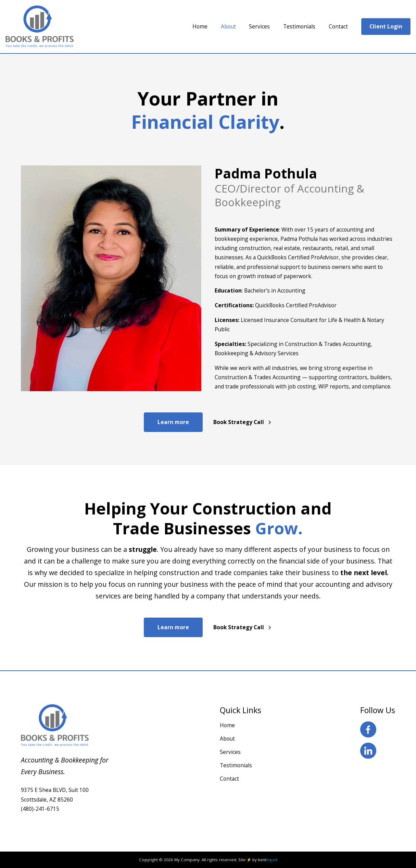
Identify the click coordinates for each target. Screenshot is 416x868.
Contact (229, 779)
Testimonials (236, 765)
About (227, 739)
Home (227, 725)
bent (268, 860)
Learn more (173, 422)
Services (230, 752)
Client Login (386, 26)
